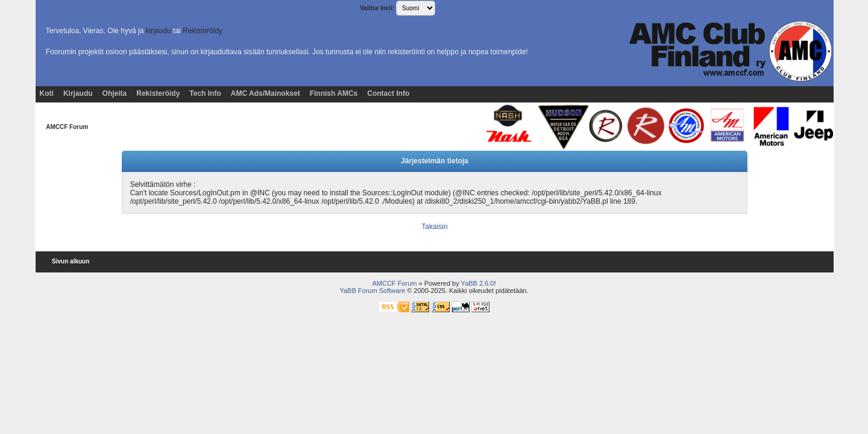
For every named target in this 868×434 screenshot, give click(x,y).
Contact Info (388, 93)
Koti (47, 93)
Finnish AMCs (334, 93)
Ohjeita (115, 93)
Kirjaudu (78, 93)
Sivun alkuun (71, 261)
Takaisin (434, 227)
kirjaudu (159, 31)
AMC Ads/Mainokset (266, 93)
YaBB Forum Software (372, 291)
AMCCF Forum (67, 127)
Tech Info (205, 93)
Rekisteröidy (203, 31)
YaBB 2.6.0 (478, 283)
